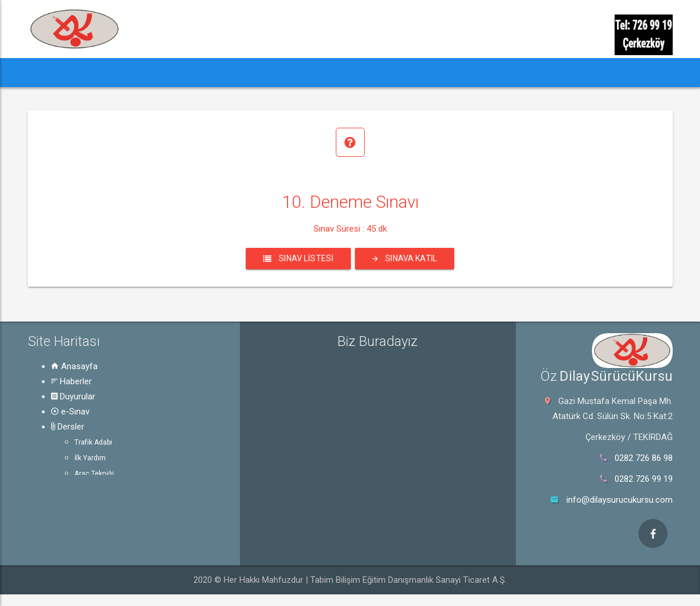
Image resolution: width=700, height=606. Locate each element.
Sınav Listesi (298, 258)
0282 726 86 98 (644, 458)
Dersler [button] (297, 72)
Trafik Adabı (93, 442)
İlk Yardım (90, 458)
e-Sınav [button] (238, 72)
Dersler (68, 427)
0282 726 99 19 (644, 479)
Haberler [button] (106, 72)
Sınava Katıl (405, 258)
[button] (50, 73)
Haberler (71, 381)
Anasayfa (74, 366)
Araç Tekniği (94, 474)
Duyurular (73, 396)
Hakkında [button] (428, 72)
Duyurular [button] (176, 72)
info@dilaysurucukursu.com (620, 500)
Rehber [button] (361, 72)
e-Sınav (70, 412)
